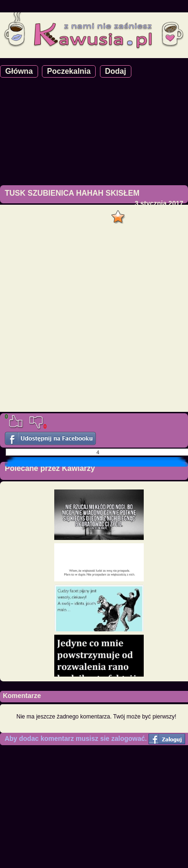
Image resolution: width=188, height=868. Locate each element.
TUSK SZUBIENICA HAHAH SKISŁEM (72, 193)
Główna (19, 71)
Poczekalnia (69, 71)
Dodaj (116, 71)
